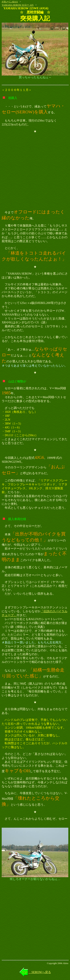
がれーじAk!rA (10, 2)
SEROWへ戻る (40, 972)
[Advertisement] (35, 171)
